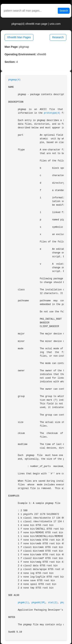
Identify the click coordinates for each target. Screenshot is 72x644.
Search (64, 11)
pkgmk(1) (23, 603)
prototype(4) (52, 113)
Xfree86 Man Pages (19, 37)
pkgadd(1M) (38, 603)
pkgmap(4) (14, 80)
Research (58, 37)
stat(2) (53, 603)
